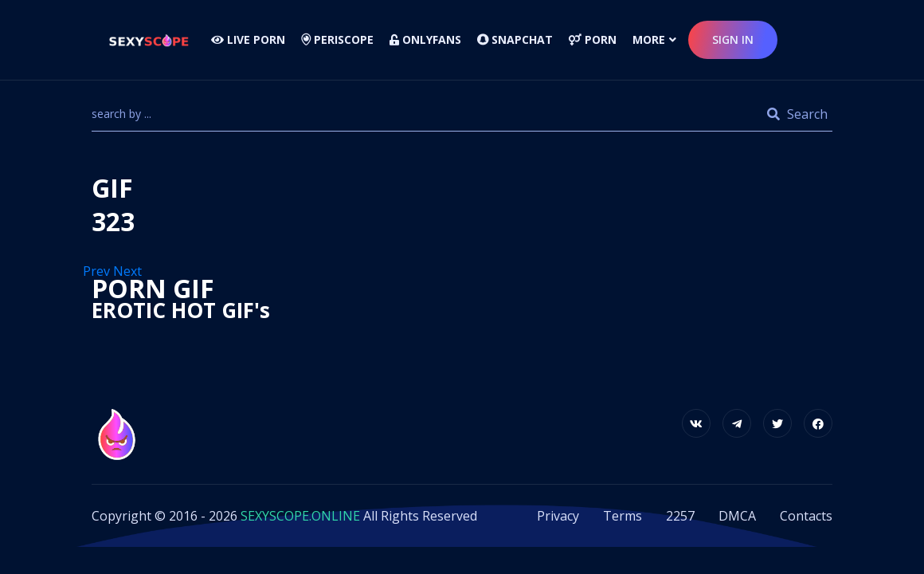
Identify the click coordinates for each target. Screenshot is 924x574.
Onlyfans (425, 39)
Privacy (558, 516)
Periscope (337, 39)
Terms (623, 516)
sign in (733, 39)
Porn (593, 39)
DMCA (737, 516)
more (649, 39)
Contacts (806, 516)
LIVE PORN (248, 39)
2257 (680, 516)
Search (797, 114)
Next (129, 271)
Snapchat (515, 39)
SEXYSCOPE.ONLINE (300, 516)
